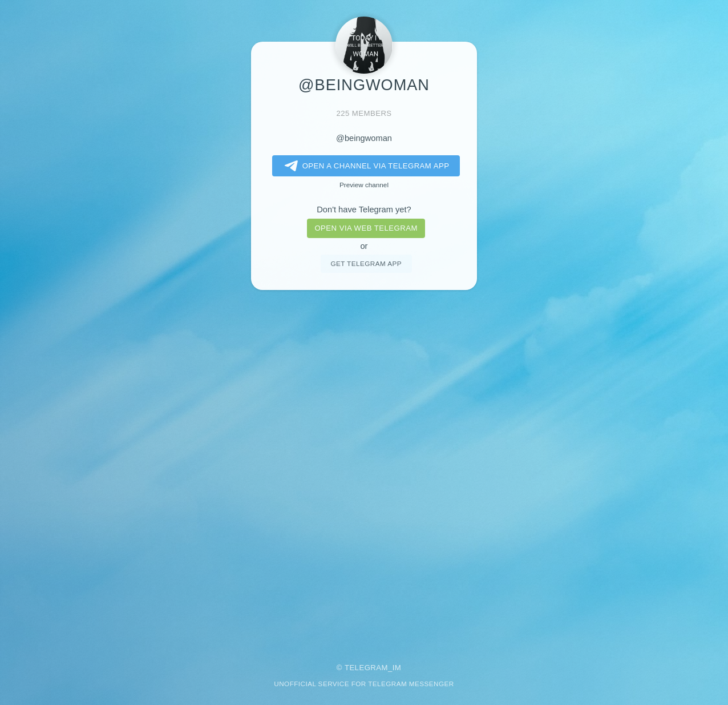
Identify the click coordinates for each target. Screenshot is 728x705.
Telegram (366, 668)
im (397, 668)
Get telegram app (366, 263)
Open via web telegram (366, 228)
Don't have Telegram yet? (364, 210)
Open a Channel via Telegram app (365, 166)
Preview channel (364, 185)
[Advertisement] (364, 469)
